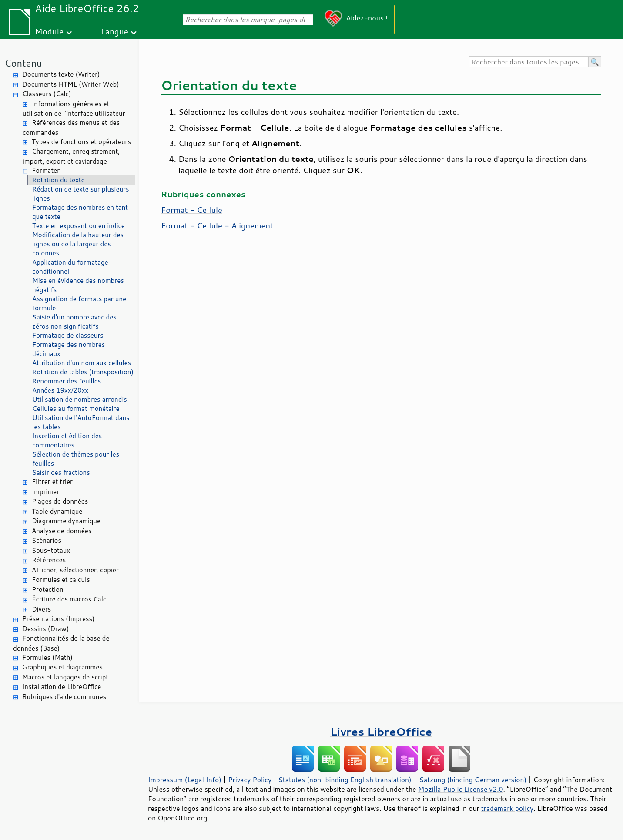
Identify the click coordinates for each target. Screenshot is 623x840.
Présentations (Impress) (58, 619)
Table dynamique (57, 511)
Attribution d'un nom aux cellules (82, 363)
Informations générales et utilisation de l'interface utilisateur (74, 109)
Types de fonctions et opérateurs (81, 142)
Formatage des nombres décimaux (69, 349)
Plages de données (60, 501)
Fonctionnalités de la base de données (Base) (61, 643)
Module (49, 31)
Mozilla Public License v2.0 (461, 789)
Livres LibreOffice (381, 731)
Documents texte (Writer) (61, 74)
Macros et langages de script (65, 677)
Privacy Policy (250, 780)
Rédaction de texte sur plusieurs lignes (80, 194)
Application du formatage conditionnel (70, 267)
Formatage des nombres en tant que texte (80, 212)
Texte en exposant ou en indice (79, 226)
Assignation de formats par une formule (79, 303)
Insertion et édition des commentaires (67, 440)
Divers (41, 609)
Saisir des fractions (61, 472)
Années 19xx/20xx (60, 390)
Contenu (23, 63)
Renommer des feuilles (67, 381)
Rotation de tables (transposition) (83, 372)
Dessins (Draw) (45, 629)
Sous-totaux (51, 550)
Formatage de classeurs (68, 335)
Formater (46, 170)
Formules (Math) (47, 657)
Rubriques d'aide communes (64, 697)
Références (49, 560)
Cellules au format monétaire (76, 408)
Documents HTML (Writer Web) (71, 84)
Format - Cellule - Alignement (217, 225)
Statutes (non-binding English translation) (345, 780)
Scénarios (47, 540)
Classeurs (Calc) (47, 94)
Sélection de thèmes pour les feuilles (76, 459)
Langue (115, 31)
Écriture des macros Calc (69, 599)
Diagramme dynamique (66, 521)
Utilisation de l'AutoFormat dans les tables (81, 422)
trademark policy (507, 808)
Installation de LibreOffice (62, 687)
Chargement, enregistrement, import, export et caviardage (71, 156)
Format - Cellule (192, 210)
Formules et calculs (61, 580)
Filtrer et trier (52, 482)
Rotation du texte (59, 180)
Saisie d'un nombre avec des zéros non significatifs (74, 322)
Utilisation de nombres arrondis (80, 399)
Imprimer (45, 492)
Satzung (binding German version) (473, 780)
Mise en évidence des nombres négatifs (78, 285)
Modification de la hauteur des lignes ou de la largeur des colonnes (78, 244)
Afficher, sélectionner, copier (75, 570)
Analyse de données (62, 531)
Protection (48, 590)
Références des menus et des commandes (71, 128)
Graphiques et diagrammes (62, 667)
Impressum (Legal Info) (185, 780)
